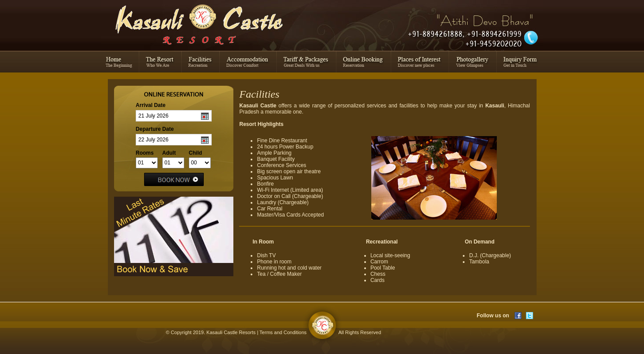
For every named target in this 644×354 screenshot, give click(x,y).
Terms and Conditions (283, 332)
